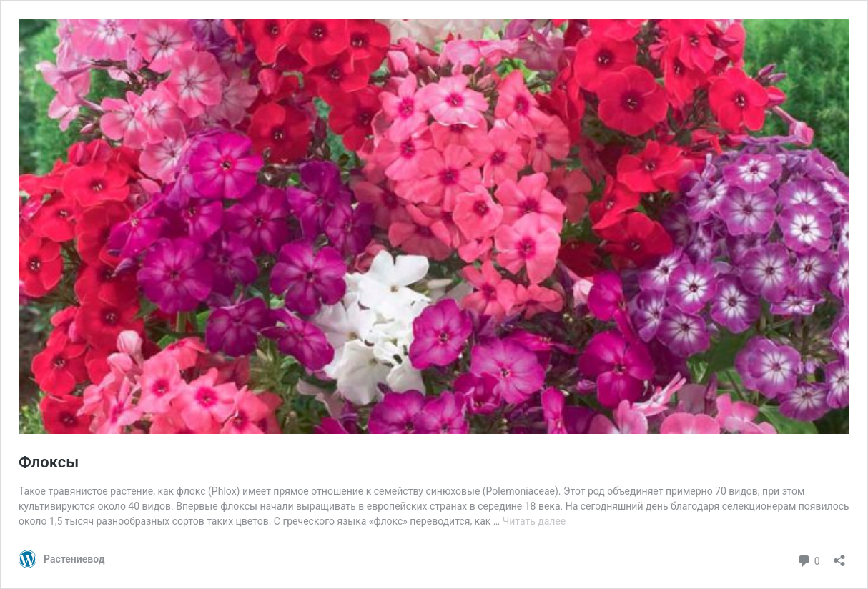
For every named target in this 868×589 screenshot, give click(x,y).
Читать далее (534, 521)
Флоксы (49, 462)
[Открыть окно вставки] (839, 556)
